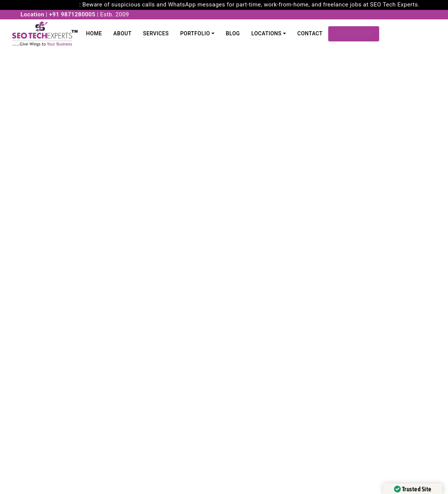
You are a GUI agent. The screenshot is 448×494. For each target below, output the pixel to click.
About (122, 33)
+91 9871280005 (72, 14)
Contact (310, 33)
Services (156, 33)
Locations (266, 33)
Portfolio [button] (195, 33)
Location (32, 14)
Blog (233, 33)
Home (94, 33)
